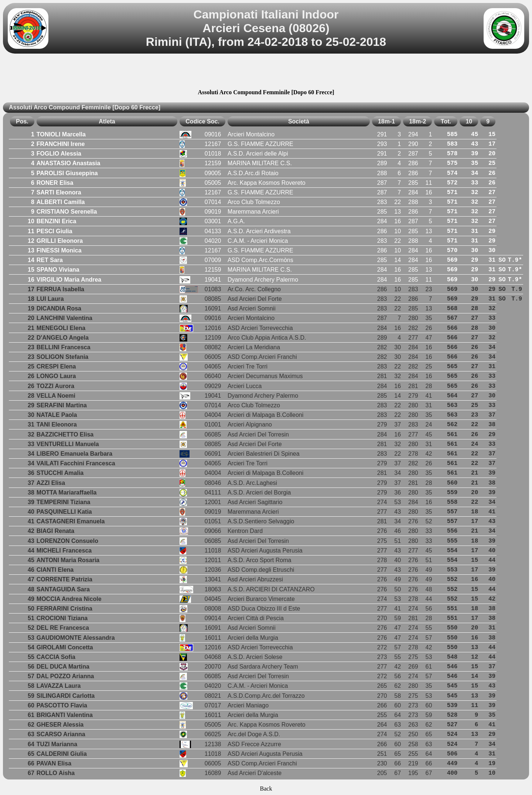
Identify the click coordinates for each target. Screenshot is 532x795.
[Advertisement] (266, 72)
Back (266, 789)
